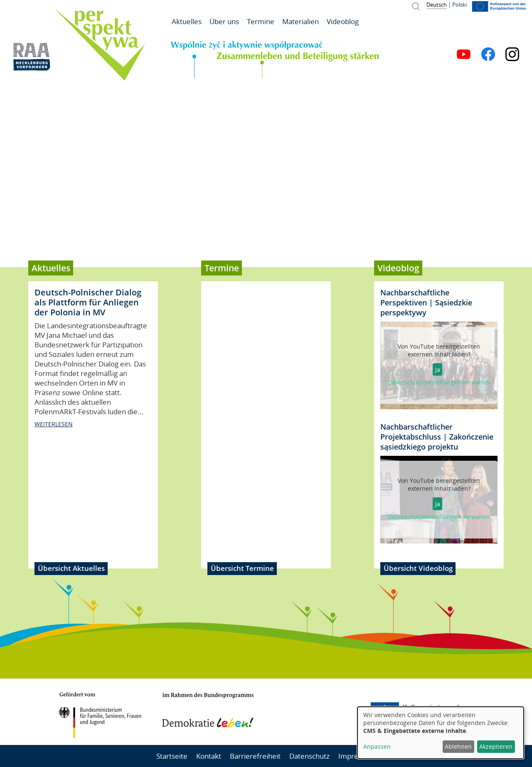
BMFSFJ (100, 715)
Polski (459, 5)
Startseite (172, 756)
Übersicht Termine (242, 568)
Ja (438, 370)
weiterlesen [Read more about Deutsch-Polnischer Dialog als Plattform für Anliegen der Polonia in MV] (54, 515)
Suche (415, 6)
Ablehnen (458, 746)
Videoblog (343, 21)
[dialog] (441, 733)
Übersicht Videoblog (418, 568)
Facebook (488, 54)
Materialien (300, 21)
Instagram (512, 54)
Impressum (357, 756)
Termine (261, 21)
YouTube (464, 54)
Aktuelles (187, 21)
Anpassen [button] (377, 746)
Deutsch (437, 5)
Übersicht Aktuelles (71, 568)
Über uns (224, 21)
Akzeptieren (496, 746)
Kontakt (209, 756)
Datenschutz (309, 756)
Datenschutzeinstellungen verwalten (439, 382)
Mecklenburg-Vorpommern (318, 712)
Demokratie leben (208, 710)
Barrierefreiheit (255, 756)
